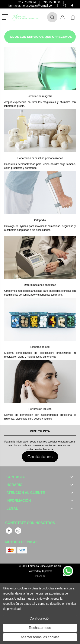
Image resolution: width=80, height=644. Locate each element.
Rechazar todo (40, 628)
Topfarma (47, 571)
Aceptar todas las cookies (40, 637)
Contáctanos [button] (40, 457)
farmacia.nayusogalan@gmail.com (31, 6)
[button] (6, 17)
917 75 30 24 (27, 2)
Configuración (40, 618)
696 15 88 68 (51, 2)
